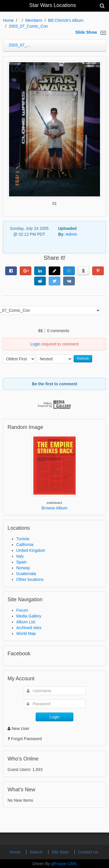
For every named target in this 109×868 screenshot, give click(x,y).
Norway (23, 568)
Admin (71, 234)
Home (8, 20)
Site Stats (61, 852)
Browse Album (54, 508)
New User (18, 729)
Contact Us (88, 852)
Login (35, 344)
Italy (20, 556)
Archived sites (29, 628)
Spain (21, 562)
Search (37, 852)
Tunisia (23, 539)
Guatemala (26, 574)
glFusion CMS (64, 864)
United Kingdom (31, 550)
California (25, 545)
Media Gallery (29, 616)
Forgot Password (26, 739)
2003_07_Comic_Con (28, 26)
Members (34, 20)
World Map (26, 633)
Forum (22, 610)
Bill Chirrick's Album (66, 20)
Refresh (83, 359)
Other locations (30, 579)
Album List (26, 622)
